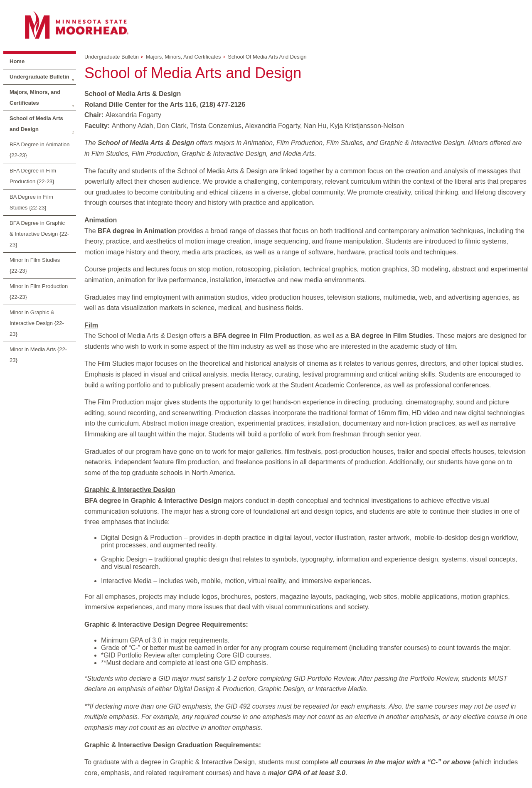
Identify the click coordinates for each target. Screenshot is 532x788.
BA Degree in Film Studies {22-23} (31, 202)
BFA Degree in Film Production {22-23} (33, 176)
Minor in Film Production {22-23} (39, 292)
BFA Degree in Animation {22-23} (40, 150)
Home (17, 61)
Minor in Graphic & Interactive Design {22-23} (37, 323)
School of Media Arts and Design (36, 124)
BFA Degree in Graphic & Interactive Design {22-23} (39, 234)
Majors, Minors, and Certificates (35, 97)
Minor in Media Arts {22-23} (38, 355)
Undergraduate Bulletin (39, 77)
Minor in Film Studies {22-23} (35, 265)
